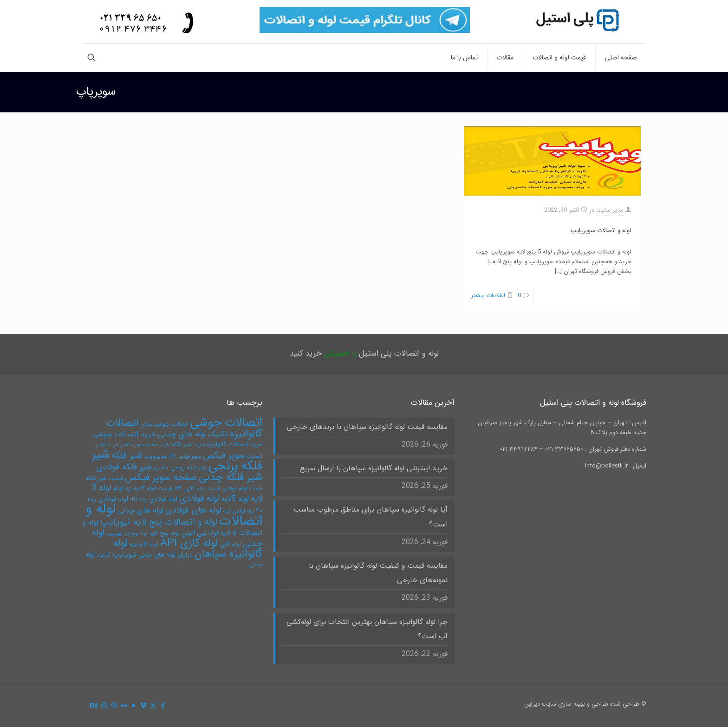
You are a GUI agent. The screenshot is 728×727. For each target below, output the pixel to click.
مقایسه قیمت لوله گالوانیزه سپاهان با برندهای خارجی (367, 427)
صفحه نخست (634, 92)
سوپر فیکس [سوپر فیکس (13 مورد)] (224, 455)
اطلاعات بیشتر (488, 295)
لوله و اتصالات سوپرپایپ (601, 230)
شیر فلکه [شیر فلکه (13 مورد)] (127, 455)
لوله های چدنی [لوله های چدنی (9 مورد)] (140, 510)
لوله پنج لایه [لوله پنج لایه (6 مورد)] (164, 533)
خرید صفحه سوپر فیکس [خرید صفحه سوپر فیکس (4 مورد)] (145, 445)
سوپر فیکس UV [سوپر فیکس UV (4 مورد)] (185, 457)
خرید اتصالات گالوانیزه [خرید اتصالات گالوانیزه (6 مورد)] (234, 445)
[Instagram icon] (104, 706)
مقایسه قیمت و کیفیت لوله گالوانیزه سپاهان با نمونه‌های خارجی (378, 573)
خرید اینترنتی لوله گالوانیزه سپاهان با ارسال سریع (374, 468)
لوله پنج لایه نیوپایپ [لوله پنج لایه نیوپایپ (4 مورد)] (127, 534)
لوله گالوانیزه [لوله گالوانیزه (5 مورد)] (144, 544)
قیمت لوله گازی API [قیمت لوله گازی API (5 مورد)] (197, 489)
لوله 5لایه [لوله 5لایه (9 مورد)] (235, 499)
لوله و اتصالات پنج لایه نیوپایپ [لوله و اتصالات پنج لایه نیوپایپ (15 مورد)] (159, 522)
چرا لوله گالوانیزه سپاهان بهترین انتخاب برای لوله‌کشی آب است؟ (367, 629)
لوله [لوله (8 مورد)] (118, 488)
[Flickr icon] (124, 706)
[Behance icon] (94, 706)
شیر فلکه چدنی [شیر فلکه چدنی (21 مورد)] (231, 477)
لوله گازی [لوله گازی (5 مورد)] (230, 544)
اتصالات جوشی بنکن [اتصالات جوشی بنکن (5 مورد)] (164, 424)
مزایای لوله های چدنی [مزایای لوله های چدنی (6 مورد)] (166, 555)
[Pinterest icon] (114, 706)
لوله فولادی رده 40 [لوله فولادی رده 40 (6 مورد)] (154, 499)
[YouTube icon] (133, 706)
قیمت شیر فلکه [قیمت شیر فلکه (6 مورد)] (104, 478)
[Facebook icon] (163, 706)
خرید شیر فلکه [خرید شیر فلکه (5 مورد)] (188, 445)
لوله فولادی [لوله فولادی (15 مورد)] (199, 498)
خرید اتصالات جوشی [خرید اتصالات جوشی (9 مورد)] (124, 434)
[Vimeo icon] (143, 706)
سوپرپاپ (589, 92)
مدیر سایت (610, 210)
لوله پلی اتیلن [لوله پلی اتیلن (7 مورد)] (200, 533)
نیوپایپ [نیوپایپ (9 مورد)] (124, 555)
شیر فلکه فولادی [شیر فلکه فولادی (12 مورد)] (124, 467)
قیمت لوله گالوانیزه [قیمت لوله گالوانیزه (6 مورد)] (149, 489)
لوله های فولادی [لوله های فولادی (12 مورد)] (193, 510)
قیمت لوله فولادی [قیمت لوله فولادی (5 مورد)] (242, 489)
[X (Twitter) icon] (153, 706)
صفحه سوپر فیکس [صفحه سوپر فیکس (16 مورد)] (161, 478)
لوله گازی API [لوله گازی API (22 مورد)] (189, 543)
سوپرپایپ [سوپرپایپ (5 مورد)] (156, 456)
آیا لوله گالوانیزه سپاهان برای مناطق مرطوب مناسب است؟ (370, 517)
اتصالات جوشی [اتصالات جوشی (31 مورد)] (226, 422)
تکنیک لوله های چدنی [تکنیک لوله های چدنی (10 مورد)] (193, 434)
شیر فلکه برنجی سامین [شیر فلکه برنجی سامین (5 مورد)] (180, 468)
